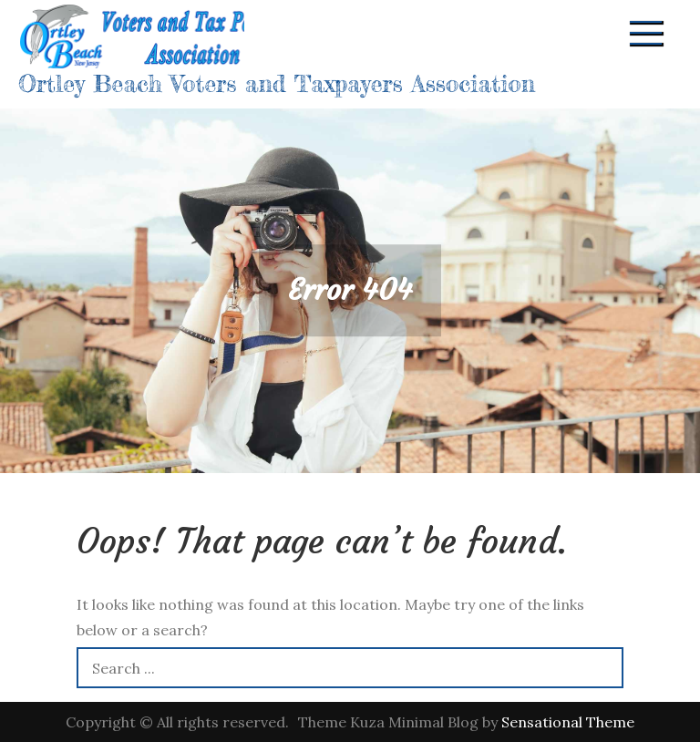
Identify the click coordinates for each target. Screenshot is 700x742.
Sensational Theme (568, 722)
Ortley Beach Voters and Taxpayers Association (277, 83)
